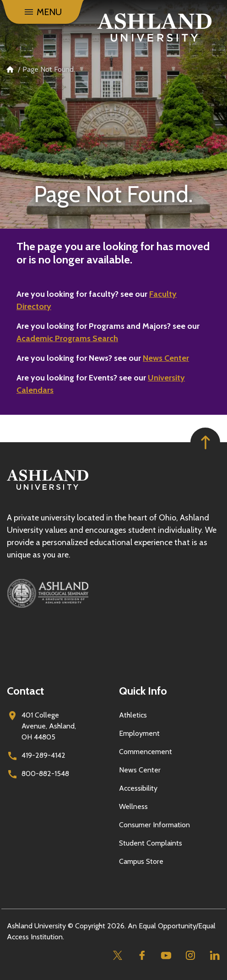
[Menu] (43, 12)
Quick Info (143, 691)
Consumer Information (154, 825)
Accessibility (138, 788)
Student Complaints (151, 843)
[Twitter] (117, 956)
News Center (166, 358)
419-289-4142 (43, 755)
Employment (139, 733)
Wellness (133, 806)
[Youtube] (166, 956)
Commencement (146, 752)
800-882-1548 (45, 774)
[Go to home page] (154, 27)
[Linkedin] (214, 956)
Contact (25, 691)
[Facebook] (142, 956)
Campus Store (141, 861)
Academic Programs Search (67, 338)
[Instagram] (190, 956)
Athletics (133, 715)
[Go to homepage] (48, 490)
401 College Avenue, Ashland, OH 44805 (49, 726)
